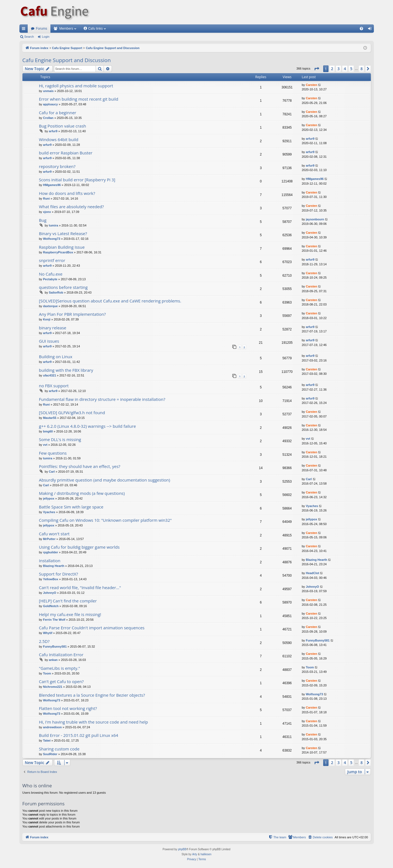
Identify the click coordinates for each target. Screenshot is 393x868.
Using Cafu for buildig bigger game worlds (79, 547)
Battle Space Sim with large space (71, 507)
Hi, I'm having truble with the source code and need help (94, 722)
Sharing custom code (59, 749)
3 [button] (338, 69)
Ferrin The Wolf (54, 620)
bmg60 (48, 431)
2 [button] (332, 69)
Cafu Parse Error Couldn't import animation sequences (92, 628)
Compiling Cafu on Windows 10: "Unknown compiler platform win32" (105, 520)
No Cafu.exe (51, 274)
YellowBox (51, 579)
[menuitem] (361, 29)
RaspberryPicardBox (58, 252)
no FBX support (54, 386)
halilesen (206, 854)
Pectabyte (50, 279)
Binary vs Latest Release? (63, 233)
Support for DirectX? (59, 574)
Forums (42, 29)
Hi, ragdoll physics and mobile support (76, 86)
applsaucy (50, 104)
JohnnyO (50, 593)
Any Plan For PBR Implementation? (72, 314)
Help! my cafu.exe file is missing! (70, 614)
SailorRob (56, 292)
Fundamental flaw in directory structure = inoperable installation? (102, 399)
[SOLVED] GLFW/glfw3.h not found (72, 413)
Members (66, 29)
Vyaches (49, 512)
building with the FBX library (66, 370)
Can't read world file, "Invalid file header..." (80, 587)
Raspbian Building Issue (62, 247)
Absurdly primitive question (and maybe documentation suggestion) (105, 480)
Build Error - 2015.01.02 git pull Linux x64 (79, 735)
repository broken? (57, 166)
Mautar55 (50, 418)
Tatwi (47, 740)
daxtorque (50, 306)
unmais (48, 91)
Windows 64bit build (59, 139)
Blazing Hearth (54, 566)
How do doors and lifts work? (67, 193)
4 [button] (345, 69)
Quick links (25, 30)
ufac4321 (49, 375)
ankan (53, 660)
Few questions (53, 453)
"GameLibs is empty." (60, 668)
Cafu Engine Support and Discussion (67, 60)
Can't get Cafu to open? (61, 681)
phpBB (182, 849)
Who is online (37, 786)
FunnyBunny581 (55, 646)
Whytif (48, 633)
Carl (52, 472)
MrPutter (49, 539)
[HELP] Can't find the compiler (68, 601)
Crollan (48, 118)
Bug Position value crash (63, 126)
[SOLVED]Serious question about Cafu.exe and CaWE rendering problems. (110, 301)
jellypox (49, 498)
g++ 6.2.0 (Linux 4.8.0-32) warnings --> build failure (88, 426)
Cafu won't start (54, 534)
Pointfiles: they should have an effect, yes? (80, 466)
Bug (43, 220)
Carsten (311, 85)
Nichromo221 (53, 687)
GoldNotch (51, 606)
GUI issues (49, 341)
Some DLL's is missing (60, 439)
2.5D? (44, 641)
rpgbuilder (50, 552)
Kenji (47, 319)
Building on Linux (56, 357)
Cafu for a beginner (58, 113)
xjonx (47, 212)
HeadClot (312, 573)
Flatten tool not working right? (68, 708)
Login (46, 37)
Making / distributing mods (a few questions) (82, 493)
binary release (53, 328)
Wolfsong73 (52, 239)
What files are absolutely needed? (71, 207)
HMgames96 (52, 185)
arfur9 (53, 131)
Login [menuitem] (371, 30)
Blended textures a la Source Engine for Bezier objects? (92, 695)
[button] (317, 69)
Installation (50, 561)
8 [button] (361, 69)
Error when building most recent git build (79, 99)
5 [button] (351, 69)
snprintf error (52, 260)
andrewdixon (52, 727)
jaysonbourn (315, 219)
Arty (195, 854)
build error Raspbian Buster (66, 153)
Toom (47, 673)
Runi (46, 198)
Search (29, 37)
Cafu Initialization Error (61, 655)
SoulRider (50, 754)
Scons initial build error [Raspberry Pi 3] (77, 180)
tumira (53, 225)
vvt (45, 445)
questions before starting (63, 287)
